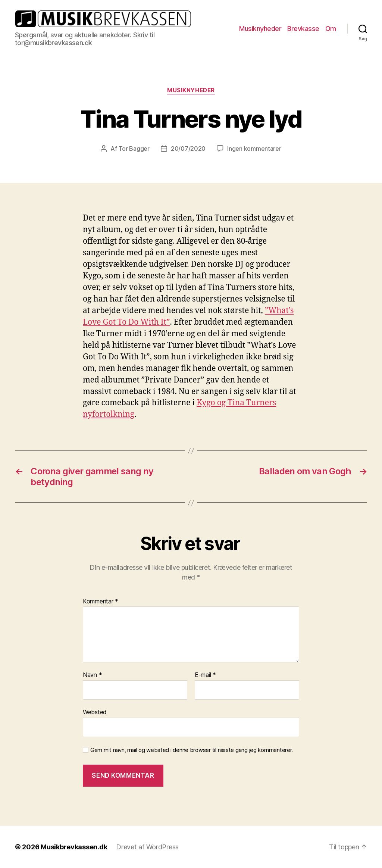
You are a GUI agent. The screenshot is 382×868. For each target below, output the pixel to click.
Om (331, 29)
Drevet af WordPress (147, 847)
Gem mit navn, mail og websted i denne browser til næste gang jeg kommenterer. (192, 750)
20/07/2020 (188, 149)
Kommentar (101, 602)
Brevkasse (303, 29)
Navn (92, 675)
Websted (95, 712)
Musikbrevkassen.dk (74, 847)
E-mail (205, 675)
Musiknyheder (260, 29)
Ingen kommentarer (254, 149)
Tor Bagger (134, 149)
